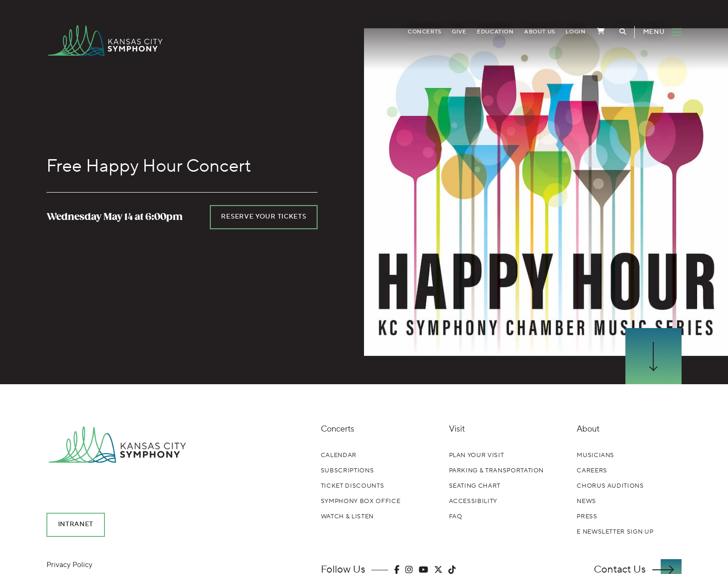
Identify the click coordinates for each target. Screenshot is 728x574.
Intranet (76, 524)
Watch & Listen (347, 516)
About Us (540, 32)
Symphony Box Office (361, 501)
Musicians (595, 455)
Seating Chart (475, 486)
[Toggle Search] (623, 32)
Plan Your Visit (477, 455)
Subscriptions (347, 471)
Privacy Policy (69, 565)
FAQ (456, 516)
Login (575, 32)
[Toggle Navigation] (658, 32)
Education (495, 32)
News (586, 501)
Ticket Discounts (352, 486)
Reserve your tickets (263, 217)
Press (587, 516)
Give (459, 32)
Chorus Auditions (610, 486)
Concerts (425, 32)
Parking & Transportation (497, 471)
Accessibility (473, 501)
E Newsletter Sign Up (615, 532)
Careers (592, 471)
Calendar (339, 455)
